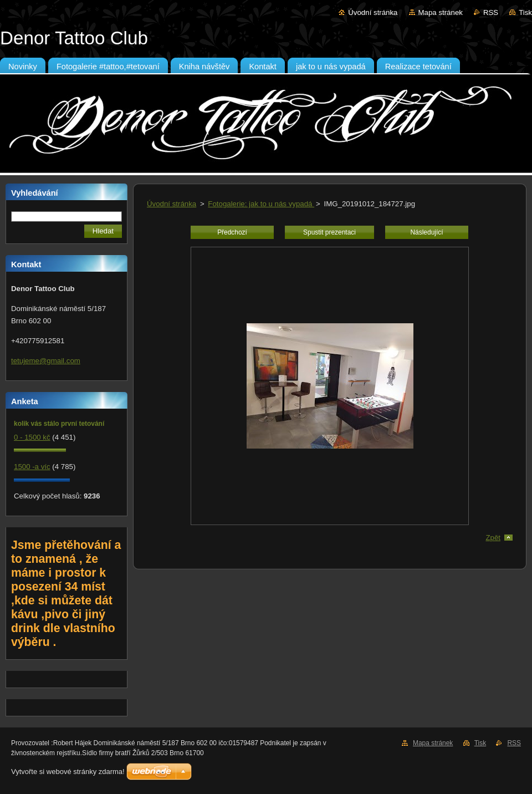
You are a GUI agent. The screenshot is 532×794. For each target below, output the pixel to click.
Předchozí (232, 232)
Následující (426, 232)
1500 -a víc (32, 467)
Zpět (493, 538)
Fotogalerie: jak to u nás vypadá (261, 204)
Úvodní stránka (373, 12)
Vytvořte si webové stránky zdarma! (68, 772)
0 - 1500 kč (32, 437)
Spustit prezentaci (329, 232)
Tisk (525, 12)
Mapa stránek (441, 12)
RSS (491, 12)
